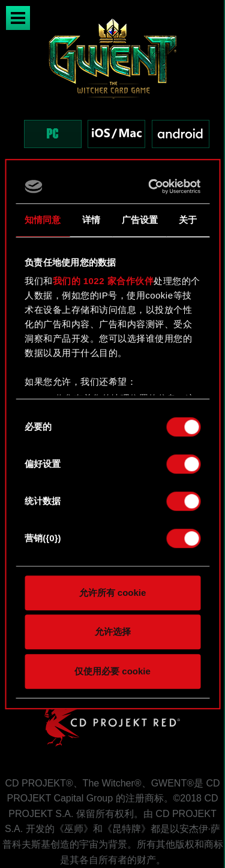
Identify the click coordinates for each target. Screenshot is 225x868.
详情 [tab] (91, 220)
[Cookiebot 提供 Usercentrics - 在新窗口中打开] (153, 186)
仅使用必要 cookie (112, 671)
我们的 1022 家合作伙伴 (103, 281)
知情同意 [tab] (43, 220)
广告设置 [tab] (140, 220)
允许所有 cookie (113, 593)
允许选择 (113, 632)
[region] (112, 95)
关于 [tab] (188, 220)
